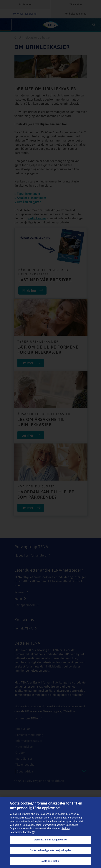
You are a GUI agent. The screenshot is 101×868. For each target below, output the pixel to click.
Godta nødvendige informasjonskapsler (51, 850)
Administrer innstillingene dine (50, 840)
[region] (50, 833)
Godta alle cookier (50, 861)
